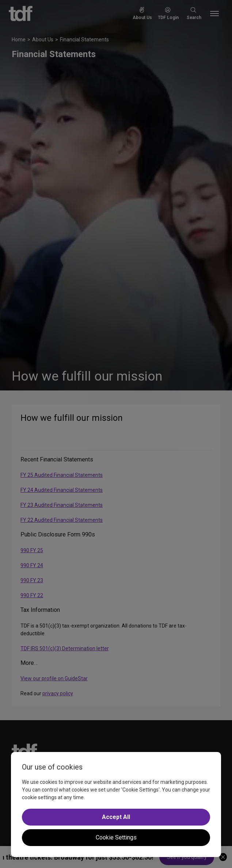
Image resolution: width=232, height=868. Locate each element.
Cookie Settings (116, 837)
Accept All (116, 817)
